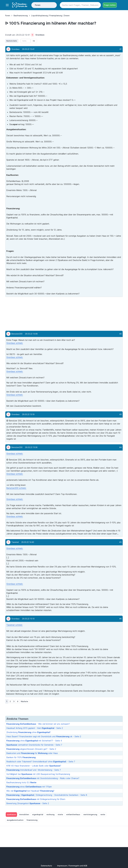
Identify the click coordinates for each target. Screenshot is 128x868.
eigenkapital (38, 814)
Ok (34, 41)
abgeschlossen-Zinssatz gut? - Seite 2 (31, 749)
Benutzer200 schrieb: (16, 488)
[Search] (80, 5)
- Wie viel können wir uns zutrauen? (38, 724)
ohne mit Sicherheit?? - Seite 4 (34, 741)
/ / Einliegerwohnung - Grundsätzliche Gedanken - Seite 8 (47, 795)
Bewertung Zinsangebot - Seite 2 (28, 803)
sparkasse (11, 814)
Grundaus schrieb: (15, 343)
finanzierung (32, 820)
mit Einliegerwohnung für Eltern (36, 799)
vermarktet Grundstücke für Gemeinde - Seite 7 (34, 745)
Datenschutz (46, 866)
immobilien (24, 814)
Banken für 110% (21, 757)
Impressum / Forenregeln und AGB (72, 866)
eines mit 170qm (29, 787)
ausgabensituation (15, 820)
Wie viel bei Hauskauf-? (30, 791)
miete (60, 814)
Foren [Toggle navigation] (38, 5)
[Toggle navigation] (7, 5)
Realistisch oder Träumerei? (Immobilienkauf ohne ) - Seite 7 (41, 762)
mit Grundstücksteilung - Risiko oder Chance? (43, 778)
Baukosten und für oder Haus (32, 753)
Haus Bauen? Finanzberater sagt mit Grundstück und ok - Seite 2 (44, 736)
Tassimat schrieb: (14, 625)
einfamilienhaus (73, 814)
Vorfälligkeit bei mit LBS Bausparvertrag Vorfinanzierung (38, 774)
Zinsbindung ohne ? (29, 732)
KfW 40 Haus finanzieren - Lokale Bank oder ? (34, 766)
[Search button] (98, 5)
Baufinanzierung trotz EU (21, 782)
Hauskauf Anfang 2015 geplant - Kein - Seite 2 (35, 728)
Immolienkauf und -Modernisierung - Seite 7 (34, 770)
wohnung (50, 814)
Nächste (24, 701)
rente (103, 814)
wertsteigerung (90, 814)
